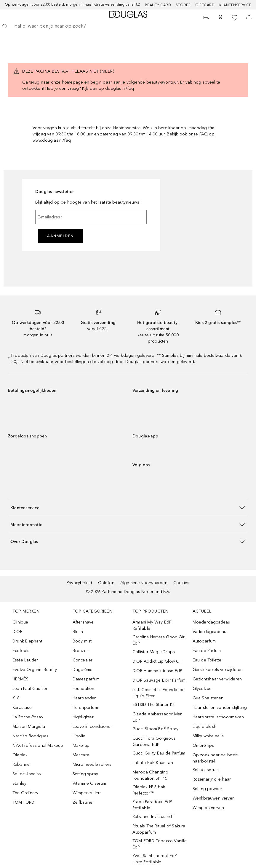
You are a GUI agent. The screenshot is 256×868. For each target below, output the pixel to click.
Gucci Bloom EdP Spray (155, 729)
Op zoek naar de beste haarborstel (215, 758)
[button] (128, 507)
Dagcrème (83, 670)
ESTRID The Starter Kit (153, 705)
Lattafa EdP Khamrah (153, 763)
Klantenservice (235, 5)
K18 (16, 698)
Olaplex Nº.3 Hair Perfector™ (149, 790)
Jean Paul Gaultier (30, 689)
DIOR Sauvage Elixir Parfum (159, 680)
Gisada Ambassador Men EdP (157, 717)
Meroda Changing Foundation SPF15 (150, 775)
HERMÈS (20, 679)
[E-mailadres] (91, 217)
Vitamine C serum (89, 783)
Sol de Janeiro (27, 774)
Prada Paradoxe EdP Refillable (152, 805)
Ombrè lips (203, 745)
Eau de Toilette (207, 660)
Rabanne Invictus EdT (153, 817)
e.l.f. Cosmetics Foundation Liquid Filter (159, 693)
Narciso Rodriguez (31, 736)
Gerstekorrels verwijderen (218, 670)
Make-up (81, 745)
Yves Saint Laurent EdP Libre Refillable (155, 859)
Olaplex (20, 755)
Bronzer (80, 651)
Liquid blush (204, 726)
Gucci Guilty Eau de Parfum (159, 753)
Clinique (20, 622)
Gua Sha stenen (208, 698)
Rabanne (21, 764)
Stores (183, 5)
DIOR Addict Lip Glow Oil (157, 661)
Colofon (106, 583)
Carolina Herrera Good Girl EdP (159, 640)
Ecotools (21, 651)
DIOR (17, 632)
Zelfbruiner (83, 802)
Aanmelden (60, 236)
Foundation (84, 689)
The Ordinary (25, 793)
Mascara (81, 755)
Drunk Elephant (27, 641)
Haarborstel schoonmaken (218, 717)
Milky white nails (208, 736)
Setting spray (85, 774)
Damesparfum (86, 679)
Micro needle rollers (92, 764)
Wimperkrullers (87, 793)
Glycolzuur (203, 689)
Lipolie (79, 736)
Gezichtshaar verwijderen (217, 679)
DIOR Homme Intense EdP (157, 671)
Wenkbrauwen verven (214, 798)
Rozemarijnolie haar (212, 779)
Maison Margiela (29, 726)
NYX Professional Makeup (38, 745)
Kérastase (22, 708)
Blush (78, 632)
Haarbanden (85, 698)
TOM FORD (24, 802)
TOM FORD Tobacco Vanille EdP (160, 844)
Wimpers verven (208, 808)
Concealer (83, 660)
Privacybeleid (80, 583)
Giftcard (205, 5)
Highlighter (83, 717)
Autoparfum (204, 641)
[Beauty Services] (206, 18)
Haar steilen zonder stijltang (220, 708)
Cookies (181, 583)
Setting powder (208, 789)
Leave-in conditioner (92, 726)
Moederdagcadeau (212, 622)
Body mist (82, 641)
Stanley (19, 783)
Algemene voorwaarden (144, 583)
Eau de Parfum (207, 651)
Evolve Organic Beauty (35, 670)
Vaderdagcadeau (210, 632)
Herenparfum (85, 708)
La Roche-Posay (28, 717)
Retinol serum (206, 770)
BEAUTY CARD (158, 5)
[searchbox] (128, 26)
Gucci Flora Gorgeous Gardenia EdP (154, 741)
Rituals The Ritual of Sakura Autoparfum (159, 829)
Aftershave (83, 622)
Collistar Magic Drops (154, 652)
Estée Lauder (25, 660)
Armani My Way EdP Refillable (152, 625)
